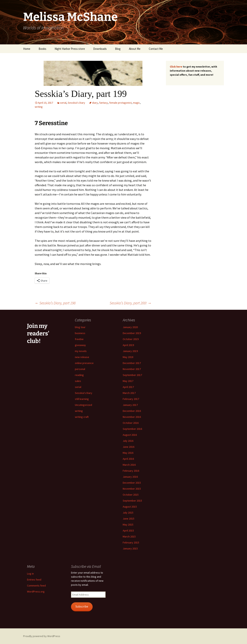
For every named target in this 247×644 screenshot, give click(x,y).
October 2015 (131, 495)
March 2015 (129, 537)
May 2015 (128, 525)
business (80, 333)
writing (39, 107)
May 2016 (128, 453)
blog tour (80, 327)
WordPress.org (36, 592)
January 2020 (130, 327)
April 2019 (128, 345)
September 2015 (132, 501)
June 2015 (129, 519)
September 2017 (132, 375)
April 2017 (128, 387)
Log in (30, 574)
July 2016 (128, 441)
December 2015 (132, 483)
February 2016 (131, 471)
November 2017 (132, 369)
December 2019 (132, 333)
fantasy (104, 103)
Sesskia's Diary (76, 103)
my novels (81, 351)
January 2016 (130, 477)
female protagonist (120, 103)
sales (78, 381)
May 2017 (128, 381)
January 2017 (130, 405)
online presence (84, 363)
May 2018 (128, 357)
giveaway (80, 345)
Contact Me (156, 49)
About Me (135, 49)
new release (82, 357)
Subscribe (82, 606)
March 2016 (129, 465)
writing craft (82, 417)
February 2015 (131, 542)
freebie (79, 339)
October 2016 (131, 423)
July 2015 (128, 513)
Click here (176, 67)
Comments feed (36, 586)
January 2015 (130, 548)
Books (42, 49)
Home (27, 49)
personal (80, 369)
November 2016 (132, 417)
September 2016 (132, 429)
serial (63, 103)
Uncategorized (83, 405)
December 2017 (132, 363)
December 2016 (132, 411)
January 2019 (130, 351)
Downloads (100, 49)
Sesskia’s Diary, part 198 (55, 303)
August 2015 (130, 507)
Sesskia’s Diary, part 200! (130, 303)
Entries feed (34, 580)
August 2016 (130, 435)
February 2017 (131, 399)
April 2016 (128, 459)
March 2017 (129, 393)
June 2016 (129, 447)
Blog (118, 49)
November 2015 (132, 489)
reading (79, 375)
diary (95, 103)
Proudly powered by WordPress (42, 636)
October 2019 (131, 339)
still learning (82, 399)
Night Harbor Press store (70, 49)
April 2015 (128, 531)
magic (136, 103)
